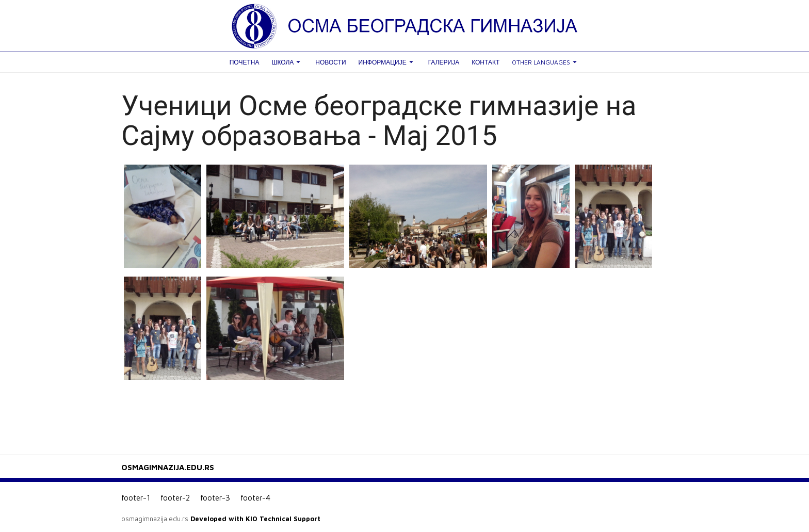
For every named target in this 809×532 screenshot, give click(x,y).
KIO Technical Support (283, 519)
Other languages (546, 62)
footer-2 (175, 498)
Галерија (444, 62)
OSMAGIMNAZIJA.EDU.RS (168, 467)
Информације (387, 62)
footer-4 (255, 498)
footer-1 (136, 498)
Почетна (245, 62)
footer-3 (215, 498)
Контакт (486, 62)
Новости (330, 62)
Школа (287, 62)
